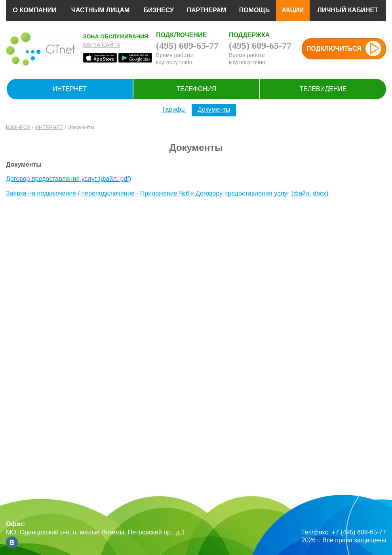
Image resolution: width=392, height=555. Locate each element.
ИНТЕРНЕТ (70, 89)
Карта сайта (102, 45)
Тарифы (174, 109)
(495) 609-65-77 (187, 46)
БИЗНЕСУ (159, 10)
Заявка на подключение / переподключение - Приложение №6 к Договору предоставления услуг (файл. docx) (167, 193)
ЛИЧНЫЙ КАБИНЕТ (348, 10)
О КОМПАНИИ (34, 10)
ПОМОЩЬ (255, 10)
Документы (214, 109)
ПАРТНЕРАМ (206, 10)
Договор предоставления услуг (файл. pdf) (69, 179)
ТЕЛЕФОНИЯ (197, 89)
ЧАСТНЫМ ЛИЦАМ (101, 10)
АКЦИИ (293, 10)
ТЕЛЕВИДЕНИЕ (323, 89)
